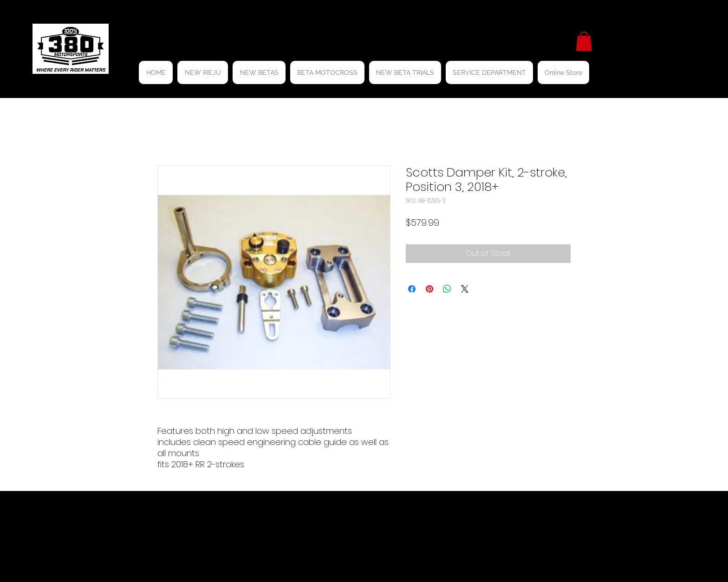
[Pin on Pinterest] (429, 289)
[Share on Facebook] (412, 289)
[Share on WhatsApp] (447, 289)
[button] (584, 41)
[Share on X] (465, 289)
